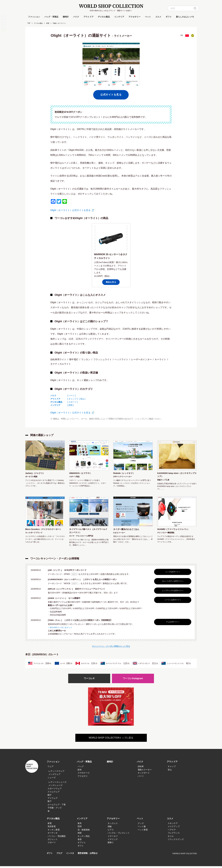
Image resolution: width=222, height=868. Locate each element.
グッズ (141, 825)
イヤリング (113, 841)
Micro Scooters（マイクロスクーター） (44, 532)
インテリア (119, 17)
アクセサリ (83, 778)
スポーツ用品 (74, 477)
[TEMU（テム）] (56, 622)
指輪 (110, 828)
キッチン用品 (84, 838)
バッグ (81, 768)
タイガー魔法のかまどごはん (128, 530)
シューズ (52, 779)
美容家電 (52, 828)
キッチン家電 (54, 832)
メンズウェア (54, 776)
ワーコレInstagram (133, 680)
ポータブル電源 (31, 477)
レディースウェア (56, 773)
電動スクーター (145, 772)
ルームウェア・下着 (57, 806)
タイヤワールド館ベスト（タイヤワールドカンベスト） (89, 532)
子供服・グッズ (55, 810)
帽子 (50, 797)
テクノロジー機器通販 (166, 534)
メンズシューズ (55, 787)
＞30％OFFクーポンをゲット (61, 629)
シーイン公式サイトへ (172, 601)
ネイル (171, 838)
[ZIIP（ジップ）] (56, 572)
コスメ (158, 17)
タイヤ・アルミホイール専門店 (81, 538)
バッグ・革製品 (51, 17)
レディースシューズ (57, 784)
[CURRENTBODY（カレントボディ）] (66, 581)
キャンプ (172, 768)
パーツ (141, 778)
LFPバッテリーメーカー (123, 477)
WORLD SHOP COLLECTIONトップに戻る (111, 740)
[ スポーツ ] (73, 402)
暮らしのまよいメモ (185, 17)
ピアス (111, 832)
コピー (74, 576)
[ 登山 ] (82, 399)
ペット (148, 17)
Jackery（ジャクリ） (36, 473)
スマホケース (84, 775)
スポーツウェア (55, 790)
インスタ (71, 855)
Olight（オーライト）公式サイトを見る (70, 210)
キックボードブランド (34, 538)
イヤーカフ (113, 838)
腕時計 (66, 17)
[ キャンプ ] (73, 399)
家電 (48, 23)
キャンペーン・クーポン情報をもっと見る (111, 648)
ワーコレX (89, 680)
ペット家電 (143, 832)
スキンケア (173, 825)
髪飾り (111, 844)
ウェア (51, 768)
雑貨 (80, 835)
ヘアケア (172, 832)
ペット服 (142, 828)
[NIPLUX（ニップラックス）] (62, 591)
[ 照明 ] (71, 405)
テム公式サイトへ (172, 624)
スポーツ (52, 844)
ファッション (34, 17)
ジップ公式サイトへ (172, 574)
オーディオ (53, 835)
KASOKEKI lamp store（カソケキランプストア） (176, 475)
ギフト (169, 17)
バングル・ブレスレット (119, 835)
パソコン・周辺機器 (57, 838)
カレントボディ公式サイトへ (172, 583)
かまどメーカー (119, 534)
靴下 (50, 803)
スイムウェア (54, 794)
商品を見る (111, 282)
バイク (76, 17)
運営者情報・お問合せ (90, 855)
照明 (80, 828)
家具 (80, 825)
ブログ (60, 855)
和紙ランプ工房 (163, 481)
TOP (29, 23)
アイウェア (53, 800)
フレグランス (174, 835)
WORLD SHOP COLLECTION (111, 6)
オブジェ (82, 844)
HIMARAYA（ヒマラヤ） (82, 473)
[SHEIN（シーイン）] (59, 600)
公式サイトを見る (111, 95)
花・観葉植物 (84, 832)
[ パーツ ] (72, 396)
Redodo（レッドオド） (126, 473)
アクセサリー (135, 17)
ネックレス (113, 825)
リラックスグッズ (176, 841)
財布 (80, 772)
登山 (170, 772)
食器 (80, 841)
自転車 (141, 768)
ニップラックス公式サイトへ (172, 592)
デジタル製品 (104, 17)
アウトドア (88, 17)
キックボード (144, 775)
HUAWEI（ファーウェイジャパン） (176, 530)
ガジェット (53, 841)
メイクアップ (174, 828)
